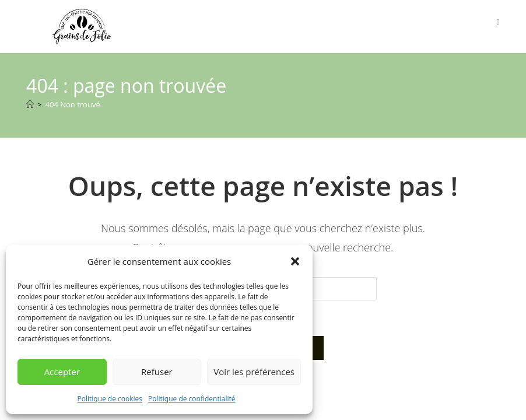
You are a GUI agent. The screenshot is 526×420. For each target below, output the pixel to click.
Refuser (157, 372)
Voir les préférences (254, 372)
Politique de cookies (110, 399)
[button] (295, 261)
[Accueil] (30, 104)
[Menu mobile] (498, 22)
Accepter (62, 372)
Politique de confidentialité (192, 399)
